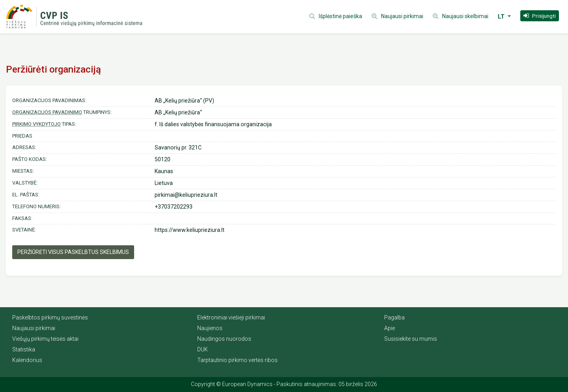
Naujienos (210, 328)
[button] (540, 16)
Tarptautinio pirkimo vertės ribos (237, 360)
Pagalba (394, 317)
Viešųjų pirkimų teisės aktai (45, 339)
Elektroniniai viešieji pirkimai (231, 317)
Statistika (24, 349)
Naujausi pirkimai (34, 328)
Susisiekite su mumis (411, 339)
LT (502, 17)
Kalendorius (27, 360)
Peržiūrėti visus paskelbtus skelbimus (73, 252)
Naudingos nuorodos (224, 339)
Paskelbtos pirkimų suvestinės (50, 317)
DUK (203, 349)
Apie (390, 328)
